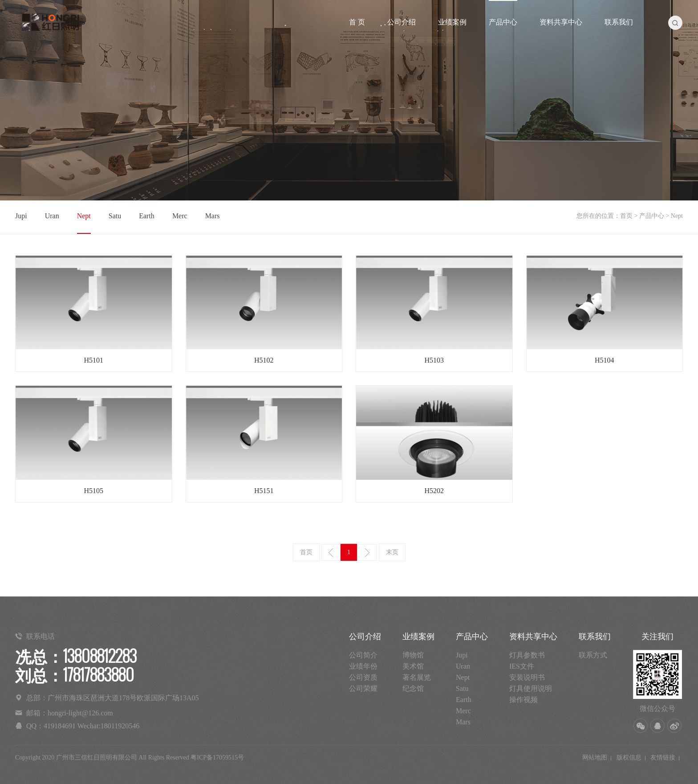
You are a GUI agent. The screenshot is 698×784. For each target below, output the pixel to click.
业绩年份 (363, 666)
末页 (392, 552)
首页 (626, 216)
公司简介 (363, 655)
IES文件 (522, 666)
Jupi (21, 216)
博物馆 (413, 655)
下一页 (367, 552)
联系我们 (619, 22)
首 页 (357, 22)
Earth (147, 216)
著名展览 (417, 677)
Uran (52, 216)
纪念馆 (413, 688)
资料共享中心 (561, 22)
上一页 (331, 552)
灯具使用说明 (531, 688)
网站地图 (595, 757)
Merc (180, 216)
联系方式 (593, 655)
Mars (213, 216)
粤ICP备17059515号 (217, 757)
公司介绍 (402, 22)
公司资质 (363, 677)
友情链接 (663, 757)
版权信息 (629, 757)
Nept (84, 216)
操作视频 (523, 700)
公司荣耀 (363, 688)
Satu (115, 216)
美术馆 (413, 666)
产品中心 (503, 22)
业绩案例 (452, 22)
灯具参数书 (527, 655)
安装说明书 (527, 677)
